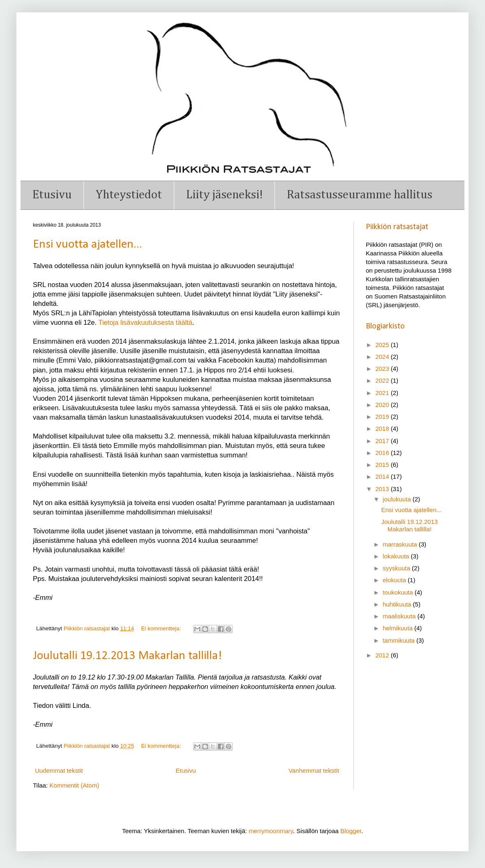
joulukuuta (398, 499)
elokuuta (395, 580)
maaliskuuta (400, 616)
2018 (383, 428)
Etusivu (52, 195)
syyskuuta (397, 568)
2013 (383, 489)
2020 (383, 405)
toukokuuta (399, 592)
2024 (383, 357)
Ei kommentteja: (162, 628)
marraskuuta (401, 544)
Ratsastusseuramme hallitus (360, 195)
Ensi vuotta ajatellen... (88, 245)
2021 (383, 393)
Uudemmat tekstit (59, 770)
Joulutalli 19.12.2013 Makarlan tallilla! (127, 656)
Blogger (351, 831)
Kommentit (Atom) (74, 785)
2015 (383, 465)
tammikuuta (400, 640)
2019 (383, 417)
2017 (383, 441)
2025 (383, 345)
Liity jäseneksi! (224, 195)
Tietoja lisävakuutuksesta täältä (145, 322)
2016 (383, 453)
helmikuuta (398, 628)
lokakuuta (397, 556)
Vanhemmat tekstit (314, 770)
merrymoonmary (271, 831)
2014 (383, 476)
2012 (383, 655)
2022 (383, 380)
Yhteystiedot (129, 195)
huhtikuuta (398, 604)
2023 (383, 369)
